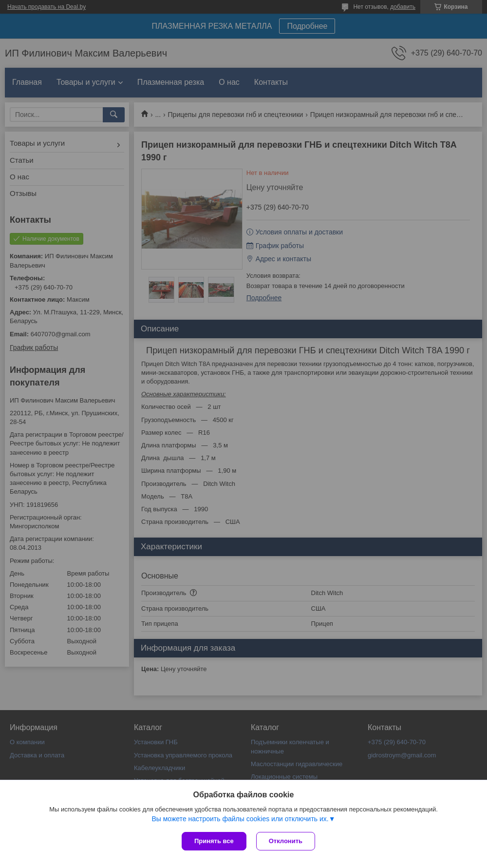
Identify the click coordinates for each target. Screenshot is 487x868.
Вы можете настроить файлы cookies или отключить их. (240, 819)
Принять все (214, 841)
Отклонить (286, 841)
